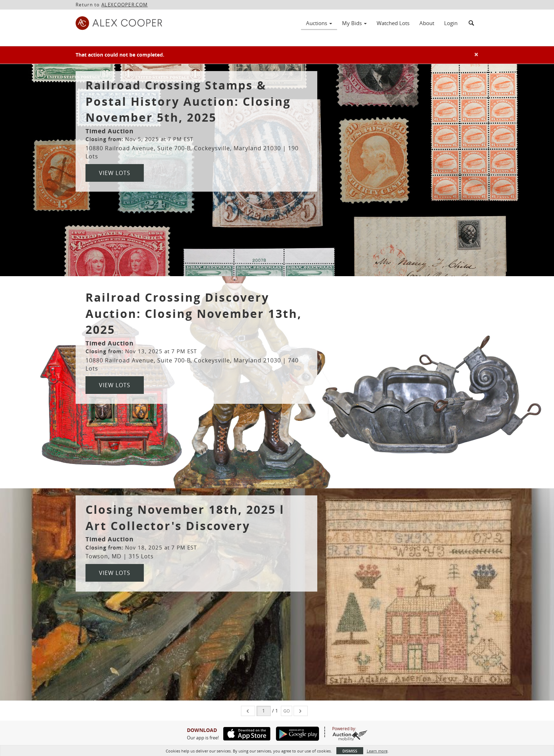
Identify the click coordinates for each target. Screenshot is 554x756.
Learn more (377, 751)
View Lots (115, 173)
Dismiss (350, 751)
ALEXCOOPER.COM (125, 5)
